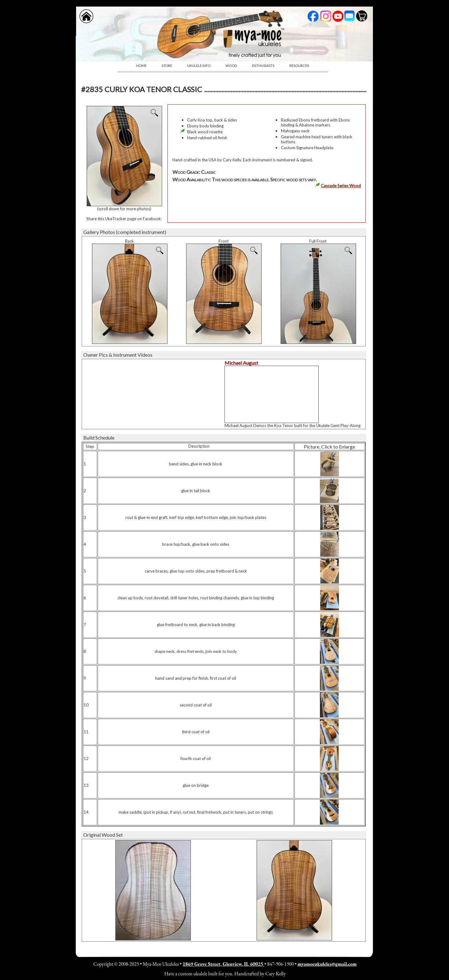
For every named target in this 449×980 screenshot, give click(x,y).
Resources (299, 66)
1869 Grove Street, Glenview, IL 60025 (224, 964)
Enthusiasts (263, 66)
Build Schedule (99, 438)
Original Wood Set (103, 835)
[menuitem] (141, 66)
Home (141, 66)
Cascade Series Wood (341, 186)
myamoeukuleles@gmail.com (327, 964)
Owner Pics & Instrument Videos (118, 355)
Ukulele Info (199, 66)
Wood (231, 66)
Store (167, 66)
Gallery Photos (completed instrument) (125, 232)
